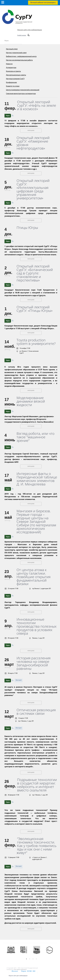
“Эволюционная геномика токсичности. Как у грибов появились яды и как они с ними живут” (37, 846)
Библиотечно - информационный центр (21, 57)
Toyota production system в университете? (36, 342)
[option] (12, 951)
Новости (9, 64)
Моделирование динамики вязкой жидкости (31, 401)
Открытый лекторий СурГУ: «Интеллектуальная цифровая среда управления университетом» (33, 189)
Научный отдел (12, 49)
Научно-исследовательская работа (19, 60)
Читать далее (31, 131)
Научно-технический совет (16, 53)
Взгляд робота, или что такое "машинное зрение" (35, 437)
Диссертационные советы (16, 75)
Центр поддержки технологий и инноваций (23, 90)
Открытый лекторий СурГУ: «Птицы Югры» (35, 309)
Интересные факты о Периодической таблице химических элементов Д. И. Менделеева (37, 479)
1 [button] (26, 959)
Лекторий (19, 680)
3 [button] (33, 959)
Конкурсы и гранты (13, 71)
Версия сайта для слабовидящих (30, 30)
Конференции (11, 83)
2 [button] (30, 959)
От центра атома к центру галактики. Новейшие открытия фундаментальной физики (34, 577)
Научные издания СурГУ (15, 79)
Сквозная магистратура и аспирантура (21, 94)
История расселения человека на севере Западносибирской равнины (34, 663)
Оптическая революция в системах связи (36, 712)
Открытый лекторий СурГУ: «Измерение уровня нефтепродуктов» (33, 143)
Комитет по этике (13, 86)
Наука (7, 41)
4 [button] (36, 959)
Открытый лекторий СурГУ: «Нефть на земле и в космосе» (37, 105)
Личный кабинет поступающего (43, 3)
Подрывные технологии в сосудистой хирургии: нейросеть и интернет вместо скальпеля (37, 785)
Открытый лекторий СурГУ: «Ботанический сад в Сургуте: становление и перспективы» (35, 273)
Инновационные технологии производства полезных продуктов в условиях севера (37, 626)
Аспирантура (11, 68)
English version (22, 35)
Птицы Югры (27, 228)
